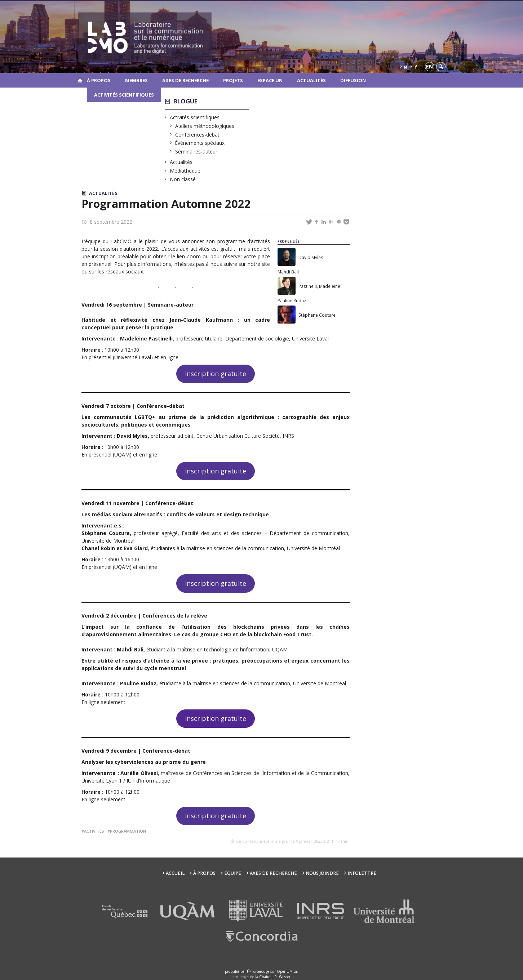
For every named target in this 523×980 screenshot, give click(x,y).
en (429, 66)
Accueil (175, 873)
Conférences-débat (197, 135)
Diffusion (353, 80)
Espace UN (270, 80)
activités (94, 831)
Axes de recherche (185, 80)
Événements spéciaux (200, 143)
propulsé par (236, 971)
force (261, 971)
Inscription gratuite (216, 374)
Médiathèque (185, 171)
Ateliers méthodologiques (205, 126)
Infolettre (362, 873)
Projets (233, 80)
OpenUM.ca (287, 971)
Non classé (183, 179)
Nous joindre (322, 873)
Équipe (233, 873)
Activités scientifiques (124, 95)
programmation (128, 831)
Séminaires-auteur (196, 152)
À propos (99, 80)
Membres (136, 80)
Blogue (185, 101)
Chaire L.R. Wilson (275, 977)
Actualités (311, 80)
